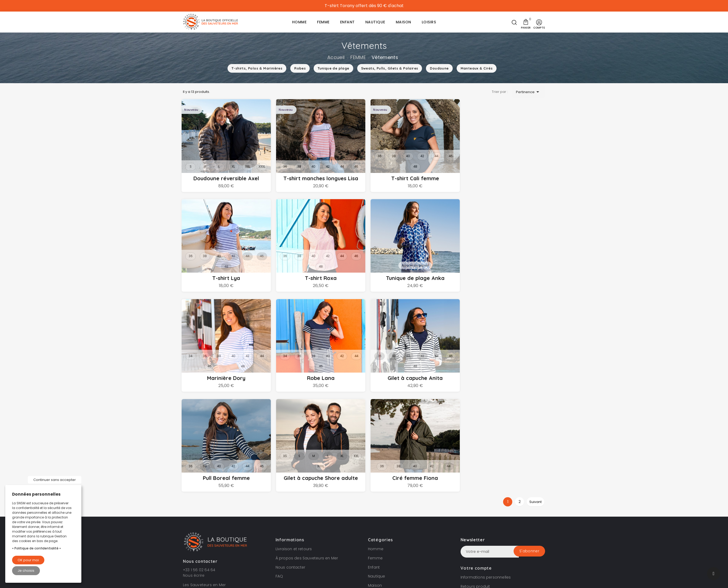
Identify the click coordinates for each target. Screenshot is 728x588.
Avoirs (466, 503)
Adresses (469, 512)
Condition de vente (327, 542)
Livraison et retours (294, 448)
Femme (375, 457)
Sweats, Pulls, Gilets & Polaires (390, 68)
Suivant (536, 401)
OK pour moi (28, 560)
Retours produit (475, 485)
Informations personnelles (486, 476)
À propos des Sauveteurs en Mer (307, 457)
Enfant (374, 466)
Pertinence (528, 92)
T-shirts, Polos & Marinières (257, 68)
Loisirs (374, 493)
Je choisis (26, 571)
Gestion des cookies (400, 542)
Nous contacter (291, 466)
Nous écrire (194, 474)
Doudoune (439, 68)
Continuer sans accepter (55, 480)
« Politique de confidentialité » (36, 548)
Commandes (474, 494)
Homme (376, 448)
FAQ (279, 475)
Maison (375, 484)
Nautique (377, 475)
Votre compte (476, 467)
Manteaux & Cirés (477, 68)
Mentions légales (363, 542)
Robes (300, 68)
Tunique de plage (333, 68)
